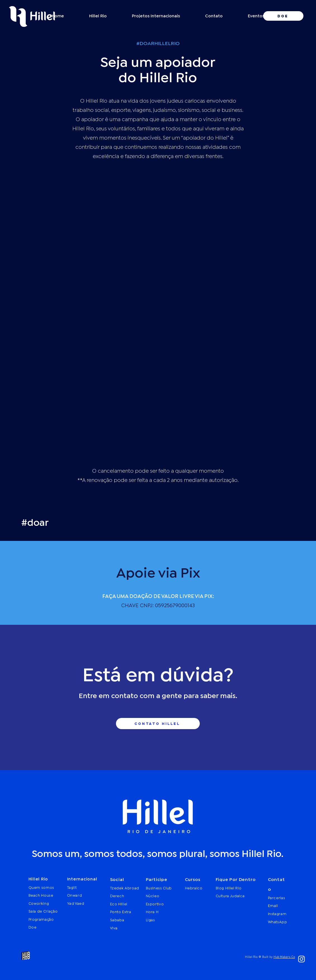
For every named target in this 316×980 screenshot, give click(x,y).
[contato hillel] (158, 724)
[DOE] (283, 16)
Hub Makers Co (284, 957)
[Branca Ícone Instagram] (301, 959)
